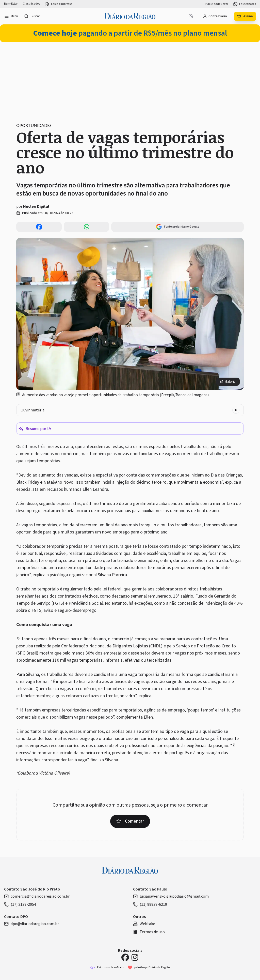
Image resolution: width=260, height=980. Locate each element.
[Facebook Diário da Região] (125, 957)
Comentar (130, 821)
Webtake (144, 924)
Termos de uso (149, 932)
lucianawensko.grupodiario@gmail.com (171, 896)
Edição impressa (59, 4)
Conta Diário (215, 16)
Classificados (31, 4)
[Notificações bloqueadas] (191, 16)
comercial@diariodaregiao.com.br (37, 896)
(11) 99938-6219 (150, 904)
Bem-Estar (11, 4)
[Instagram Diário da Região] (135, 957)
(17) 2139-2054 (20, 904)
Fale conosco (245, 4)
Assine (245, 16)
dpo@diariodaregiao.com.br (31, 924)
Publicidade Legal (216, 4)
